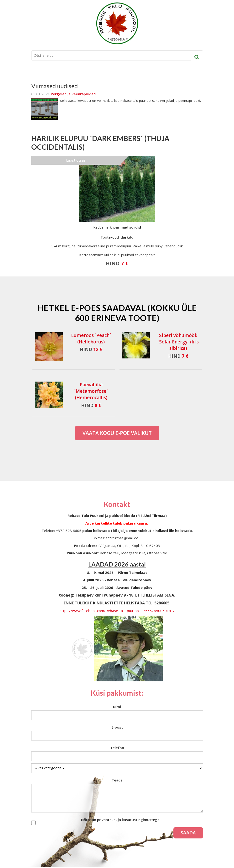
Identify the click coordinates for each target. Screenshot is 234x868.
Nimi (117, 707)
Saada (188, 833)
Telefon (117, 748)
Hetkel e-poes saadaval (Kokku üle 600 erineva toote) (117, 313)
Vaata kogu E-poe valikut (117, 433)
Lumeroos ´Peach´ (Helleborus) (91, 339)
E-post (117, 727)
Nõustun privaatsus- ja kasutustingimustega (120, 820)
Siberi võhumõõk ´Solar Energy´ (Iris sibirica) (178, 342)
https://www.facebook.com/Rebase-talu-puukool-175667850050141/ (117, 611)
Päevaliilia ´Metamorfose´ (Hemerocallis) (91, 391)
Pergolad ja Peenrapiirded (73, 94)
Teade (117, 780)
